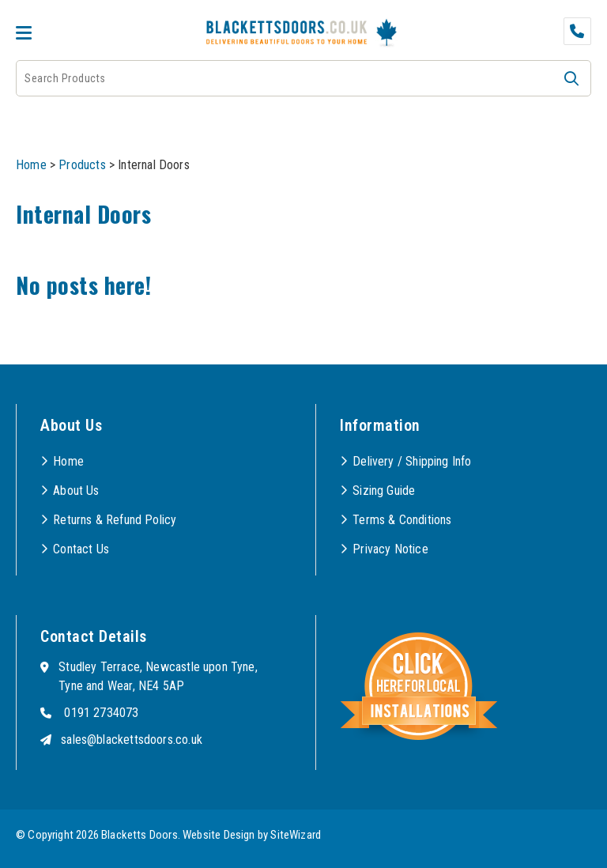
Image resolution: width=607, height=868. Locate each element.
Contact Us (81, 549)
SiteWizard (296, 835)
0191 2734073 (101, 713)
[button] (571, 78)
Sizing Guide (384, 491)
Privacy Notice (390, 549)
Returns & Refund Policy (115, 520)
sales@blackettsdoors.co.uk (132, 740)
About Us (76, 491)
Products (82, 165)
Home (31, 165)
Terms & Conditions (402, 520)
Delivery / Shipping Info (412, 461)
